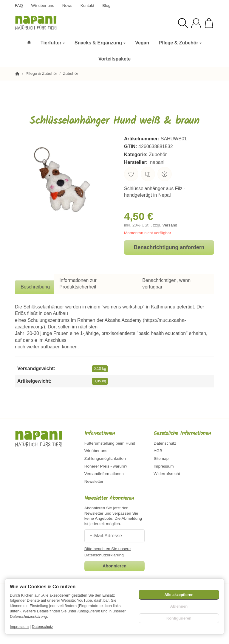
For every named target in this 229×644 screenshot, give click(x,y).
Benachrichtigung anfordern (169, 247)
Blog (106, 6)
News (67, 6)
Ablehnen (179, 606)
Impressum (19, 627)
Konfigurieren (179, 618)
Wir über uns (42, 6)
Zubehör (158, 155)
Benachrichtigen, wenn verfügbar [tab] (166, 284)
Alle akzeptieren (179, 595)
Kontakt (87, 6)
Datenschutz (42, 627)
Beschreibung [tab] (35, 287)
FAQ (19, 6)
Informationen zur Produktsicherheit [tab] (78, 284)
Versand (170, 225)
